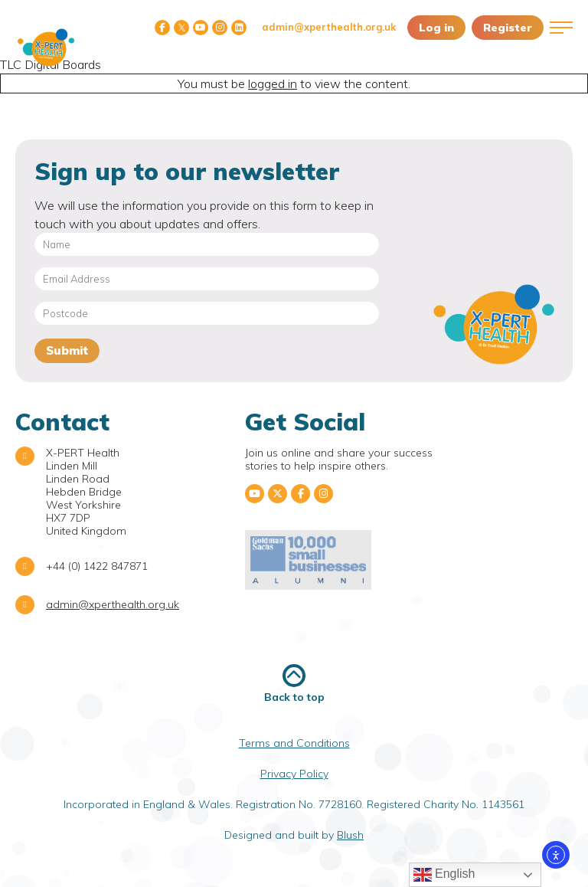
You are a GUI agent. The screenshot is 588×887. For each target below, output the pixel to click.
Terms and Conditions (294, 743)
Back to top (294, 684)
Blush (350, 835)
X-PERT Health (46, 47)
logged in (273, 83)
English (444, 875)
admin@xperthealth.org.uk (329, 27)
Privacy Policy (294, 774)
